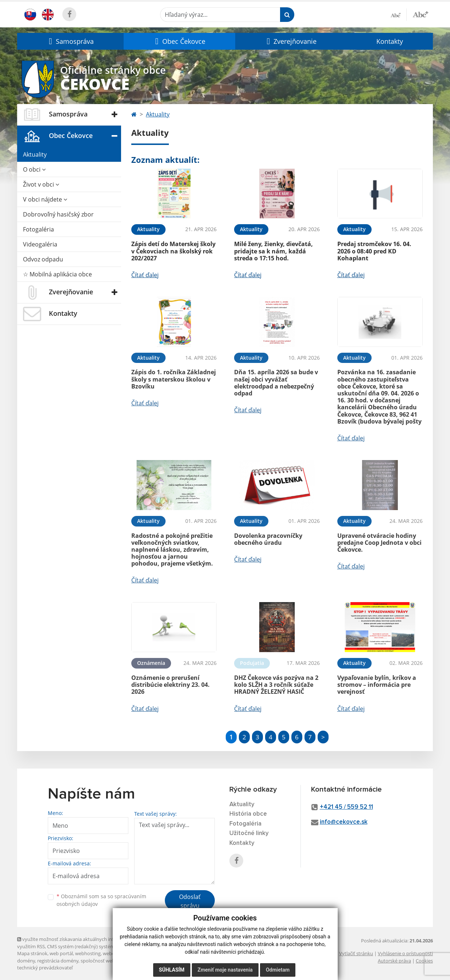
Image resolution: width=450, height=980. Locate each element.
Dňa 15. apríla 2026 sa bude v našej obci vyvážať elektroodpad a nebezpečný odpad (276, 383)
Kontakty (390, 41)
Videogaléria (40, 244)
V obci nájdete (45, 199)
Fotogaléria (38, 229)
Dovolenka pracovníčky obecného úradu (268, 539)
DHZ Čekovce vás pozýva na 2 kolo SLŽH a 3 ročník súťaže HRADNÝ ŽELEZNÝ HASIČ (276, 685)
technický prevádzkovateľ (45, 968)
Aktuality (35, 154)
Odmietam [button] (278, 970)
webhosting (88, 953)
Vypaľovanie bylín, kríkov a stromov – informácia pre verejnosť (377, 685)
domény (26, 961)
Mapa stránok (32, 953)
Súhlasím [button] (172, 970)
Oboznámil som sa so (101, 900)
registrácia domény (58, 961)
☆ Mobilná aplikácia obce (57, 274)
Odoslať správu (190, 901)
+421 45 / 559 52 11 (346, 807)
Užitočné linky (249, 833)
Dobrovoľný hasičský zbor (58, 214)
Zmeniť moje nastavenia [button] (225, 970)
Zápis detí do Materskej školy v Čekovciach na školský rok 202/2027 (173, 251)
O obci (34, 169)
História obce (248, 814)
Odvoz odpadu (43, 259)
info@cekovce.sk (344, 822)
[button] (70, 41)
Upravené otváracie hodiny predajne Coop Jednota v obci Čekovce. (379, 543)
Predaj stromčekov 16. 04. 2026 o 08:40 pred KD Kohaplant (374, 251)
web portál (61, 953)
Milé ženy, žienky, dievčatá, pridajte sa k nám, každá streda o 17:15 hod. (274, 251)
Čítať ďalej (145, 275)
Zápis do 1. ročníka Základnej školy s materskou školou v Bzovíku (174, 379)
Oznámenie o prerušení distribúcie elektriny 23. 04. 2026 (170, 685)
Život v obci (41, 184)
